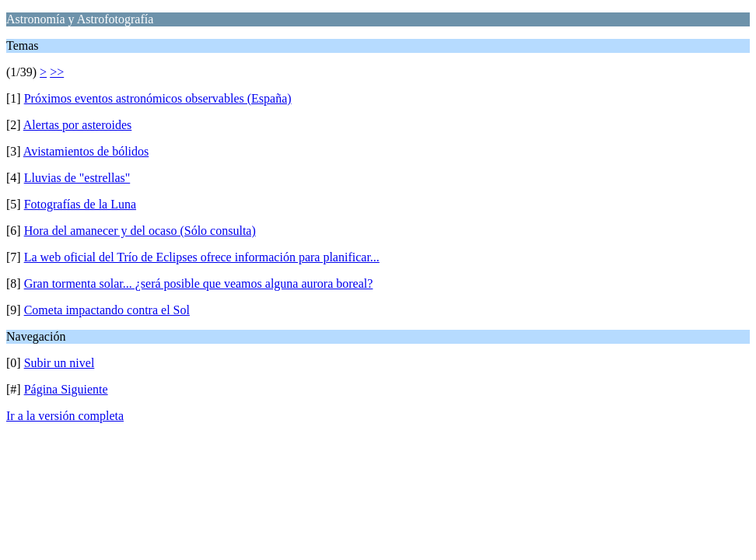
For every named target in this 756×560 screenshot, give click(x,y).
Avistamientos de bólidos (86, 151)
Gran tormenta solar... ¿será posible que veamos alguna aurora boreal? (199, 283)
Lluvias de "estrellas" (77, 178)
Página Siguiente (66, 389)
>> (57, 72)
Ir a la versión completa (65, 416)
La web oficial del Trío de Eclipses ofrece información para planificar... (202, 257)
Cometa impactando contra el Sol (107, 310)
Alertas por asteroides (78, 125)
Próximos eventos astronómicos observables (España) (158, 98)
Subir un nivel (59, 363)
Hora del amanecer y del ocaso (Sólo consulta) (140, 231)
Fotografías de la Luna (80, 204)
